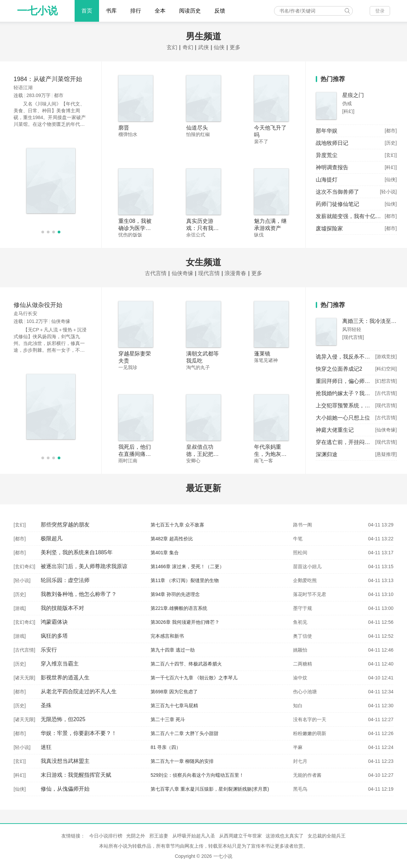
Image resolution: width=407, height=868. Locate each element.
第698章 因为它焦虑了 (174, 692)
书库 (111, 11)
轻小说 (22, 580)
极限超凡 (52, 538)
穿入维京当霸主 (60, 664)
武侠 (203, 47)
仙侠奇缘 (182, 273)
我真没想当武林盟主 (65, 761)
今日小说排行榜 (106, 836)
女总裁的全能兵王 (327, 836)
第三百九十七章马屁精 (174, 706)
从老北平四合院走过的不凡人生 (79, 691)
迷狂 (46, 747)
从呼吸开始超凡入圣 (194, 836)
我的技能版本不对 (62, 608)
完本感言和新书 (167, 636)
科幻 (20, 775)
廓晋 (124, 128)
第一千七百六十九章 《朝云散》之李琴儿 (194, 678)
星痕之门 (353, 95)
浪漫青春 (235, 273)
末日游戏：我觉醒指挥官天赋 (76, 775)
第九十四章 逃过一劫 (173, 650)
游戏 (20, 608)
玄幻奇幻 (24, 566)
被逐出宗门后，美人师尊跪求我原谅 (84, 566)
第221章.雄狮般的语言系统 (179, 608)
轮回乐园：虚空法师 (65, 580)
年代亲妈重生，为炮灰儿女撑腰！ (270, 454)
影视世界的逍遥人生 (65, 678)
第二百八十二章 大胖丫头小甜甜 (185, 733)
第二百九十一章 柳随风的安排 (182, 761)
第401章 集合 (165, 553)
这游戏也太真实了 (285, 836)
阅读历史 (190, 11)
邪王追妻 (159, 836)
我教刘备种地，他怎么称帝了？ (79, 594)
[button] (43, 232)
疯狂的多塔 (54, 636)
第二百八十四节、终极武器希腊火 (186, 664)
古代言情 (156, 273)
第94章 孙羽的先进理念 (175, 594)
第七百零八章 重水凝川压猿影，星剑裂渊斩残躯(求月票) (210, 789)
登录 (380, 11)
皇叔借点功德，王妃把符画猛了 (202, 454)
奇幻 (188, 47)
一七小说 (37, 11)
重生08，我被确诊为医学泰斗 (135, 228)
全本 (160, 11)
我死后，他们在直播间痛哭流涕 (135, 454)
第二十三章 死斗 (168, 719)
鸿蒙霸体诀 (54, 622)
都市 (20, 539)
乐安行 (49, 650)
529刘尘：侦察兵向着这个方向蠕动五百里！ (197, 775)
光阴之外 (136, 836)
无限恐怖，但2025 (63, 719)
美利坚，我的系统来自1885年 (77, 552)
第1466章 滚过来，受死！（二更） (187, 566)
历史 (20, 594)
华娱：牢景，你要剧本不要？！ (79, 733)
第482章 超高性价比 (172, 539)
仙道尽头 (197, 128)
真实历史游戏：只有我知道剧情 (202, 228)
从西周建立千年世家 (240, 836)
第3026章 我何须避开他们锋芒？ (185, 622)
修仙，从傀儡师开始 (65, 789)
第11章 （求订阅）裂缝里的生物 (185, 580)
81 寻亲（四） (166, 747)
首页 (87, 11)
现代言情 (209, 273)
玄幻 (172, 47)
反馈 (220, 11)
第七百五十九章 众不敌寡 (177, 525)
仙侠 (219, 47)
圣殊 (46, 705)
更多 (235, 47)
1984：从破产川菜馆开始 (48, 79)
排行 (136, 11)
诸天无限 (24, 678)
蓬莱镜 (262, 354)
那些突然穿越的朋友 (65, 525)
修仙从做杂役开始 (38, 305)
